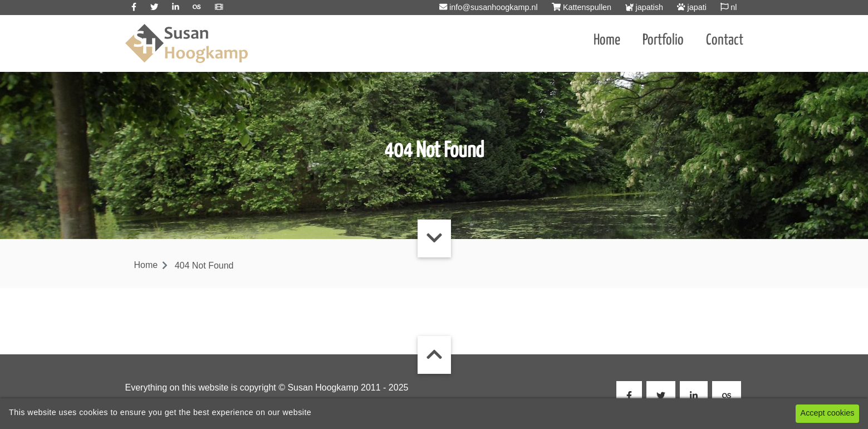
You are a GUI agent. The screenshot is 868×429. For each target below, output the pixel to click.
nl (729, 7)
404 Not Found (204, 265)
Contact (725, 40)
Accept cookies (828, 413)
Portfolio (663, 40)
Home (607, 40)
